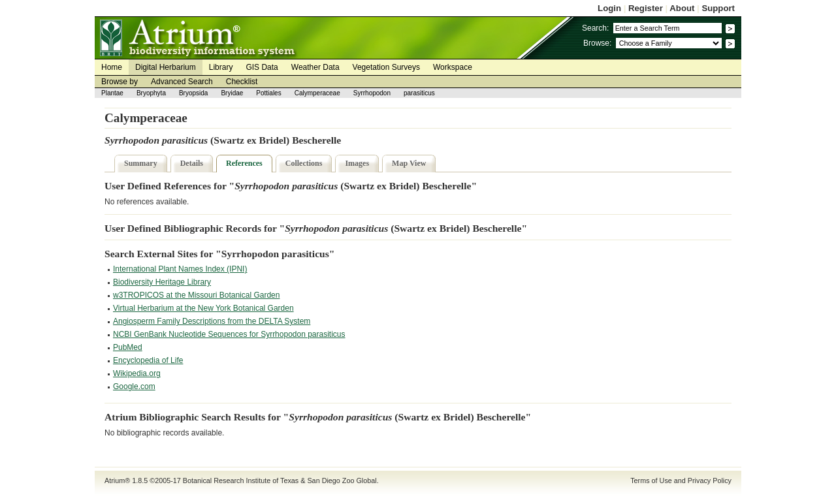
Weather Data (315, 67)
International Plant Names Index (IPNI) (180, 269)
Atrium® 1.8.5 (126, 480)
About (682, 8)
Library (221, 67)
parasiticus (419, 93)
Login (609, 8)
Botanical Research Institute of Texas (241, 480)
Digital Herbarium (166, 67)
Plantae (112, 93)
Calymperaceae (317, 93)
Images (357, 163)
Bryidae (232, 93)
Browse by (120, 82)
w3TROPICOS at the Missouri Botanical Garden (196, 295)
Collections (304, 163)
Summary (141, 163)
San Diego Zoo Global (342, 480)
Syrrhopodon (372, 93)
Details (192, 163)
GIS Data (262, 67)
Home (112, 67)
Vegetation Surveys (386, 67)
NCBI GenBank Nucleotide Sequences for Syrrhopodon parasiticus (229, 334)
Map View (409, 163)
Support (718, 8)
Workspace (453, 67)
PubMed (128, 347)
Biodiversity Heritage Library (162, 282)
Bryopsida (193, 93)
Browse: (597, 43)
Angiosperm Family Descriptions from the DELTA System (212, 321)
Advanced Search (182, 82)
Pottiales (268, 93)
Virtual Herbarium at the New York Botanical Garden (203, 308)
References (244, 163)
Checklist (242, 82)
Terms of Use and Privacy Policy (681, 480)
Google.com (134, 386)
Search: (595, 28)
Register (646, 8)
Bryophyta (151, 93)
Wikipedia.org (137, 373)
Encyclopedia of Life (148, 360)
